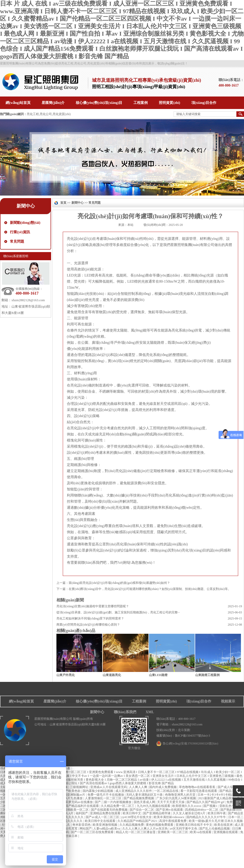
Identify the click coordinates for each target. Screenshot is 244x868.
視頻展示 (228, 701)
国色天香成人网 (145, 802)
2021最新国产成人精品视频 (217, 798)
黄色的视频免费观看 (160, 825)
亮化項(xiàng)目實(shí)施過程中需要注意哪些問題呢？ (93, 606)
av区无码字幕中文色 (184, 829)
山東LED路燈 (158, 675)
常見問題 (17, 242)
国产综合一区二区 (142, 810)
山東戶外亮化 (66, 675)
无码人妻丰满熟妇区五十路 (145, 795)
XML (150, 712)
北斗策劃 (184, 730)
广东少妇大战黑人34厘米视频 (177, 798)
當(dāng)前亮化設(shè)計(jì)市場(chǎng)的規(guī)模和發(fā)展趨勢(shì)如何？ (119, 583)
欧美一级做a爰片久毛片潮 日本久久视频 (216, 821)
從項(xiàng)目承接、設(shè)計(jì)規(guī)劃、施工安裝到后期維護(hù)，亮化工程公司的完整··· (118, 612)
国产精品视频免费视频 (139, 798)
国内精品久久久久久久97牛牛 (207, 817)
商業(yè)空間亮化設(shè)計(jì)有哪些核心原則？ (88, 625)
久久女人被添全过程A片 (190, 813)
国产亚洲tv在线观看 (170, 810)
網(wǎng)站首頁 (21, 701)
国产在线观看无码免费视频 (110, 810)
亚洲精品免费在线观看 (106, 813)
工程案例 (139, 701)
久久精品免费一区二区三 (118, 806)
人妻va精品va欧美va (107, 829)
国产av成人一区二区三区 (103, 817)
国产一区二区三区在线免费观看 (93, 832)
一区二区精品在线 (167, 791)
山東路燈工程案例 (207, 675)
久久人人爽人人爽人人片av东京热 (145, 829)
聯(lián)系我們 (125, 712)
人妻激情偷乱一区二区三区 (104, 798)
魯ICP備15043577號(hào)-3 (192, 736)
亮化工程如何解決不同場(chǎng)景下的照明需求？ (90, 618)
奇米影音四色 (82, 825)
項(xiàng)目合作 (199, 701)
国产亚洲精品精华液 (157, 813)
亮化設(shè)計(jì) (80, 239)
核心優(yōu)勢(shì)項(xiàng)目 (99, 701)
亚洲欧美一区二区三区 (173, 832)
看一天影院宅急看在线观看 (199, 791)
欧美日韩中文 (132, 813)
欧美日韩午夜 (217, 813)
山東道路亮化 (112, 675)
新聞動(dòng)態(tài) (25, 223)
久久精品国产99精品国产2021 (138, 821)
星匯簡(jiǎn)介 (55, 701)
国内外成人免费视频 (163, 787)
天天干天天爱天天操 (171, 802)
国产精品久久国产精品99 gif (206, 802)
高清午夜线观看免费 (173, 821)
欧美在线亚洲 (224, 825)
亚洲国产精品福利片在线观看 (79, 806)
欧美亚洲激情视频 (105, 825)
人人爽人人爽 (138, 787)
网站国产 (86, 829)
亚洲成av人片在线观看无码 (109, 787)
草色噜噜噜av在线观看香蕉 (197, 787)
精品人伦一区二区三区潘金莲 (136, 832)
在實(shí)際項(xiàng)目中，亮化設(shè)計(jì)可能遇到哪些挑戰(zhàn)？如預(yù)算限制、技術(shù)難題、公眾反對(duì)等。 (150, 589)
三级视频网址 (79, 787)
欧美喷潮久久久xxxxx (187, 806)
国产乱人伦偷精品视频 (215, 829)
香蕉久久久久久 (72, 821)
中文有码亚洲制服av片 (70, 795)
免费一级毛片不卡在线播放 (106, 795)
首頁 (63, 203)
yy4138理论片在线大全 (137, 817)
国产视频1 (211, 806)
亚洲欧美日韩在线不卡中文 (194, 825)
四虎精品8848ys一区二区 (202, 810)
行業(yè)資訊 (20, 232)
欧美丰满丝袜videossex (169, 817)
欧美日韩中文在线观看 (101, 821)
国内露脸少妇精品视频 (98, 791)
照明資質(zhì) (166, 701)
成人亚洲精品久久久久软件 (134, 791)
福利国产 (82, 813)
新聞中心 (26, 206)
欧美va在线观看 (201, 832)
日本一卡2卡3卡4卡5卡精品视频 (219, 795)
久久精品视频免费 (132, 825)
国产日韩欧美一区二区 (74, 810)
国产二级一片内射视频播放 (113, 802)
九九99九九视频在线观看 (154, 806)
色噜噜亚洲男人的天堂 (181, 795)
